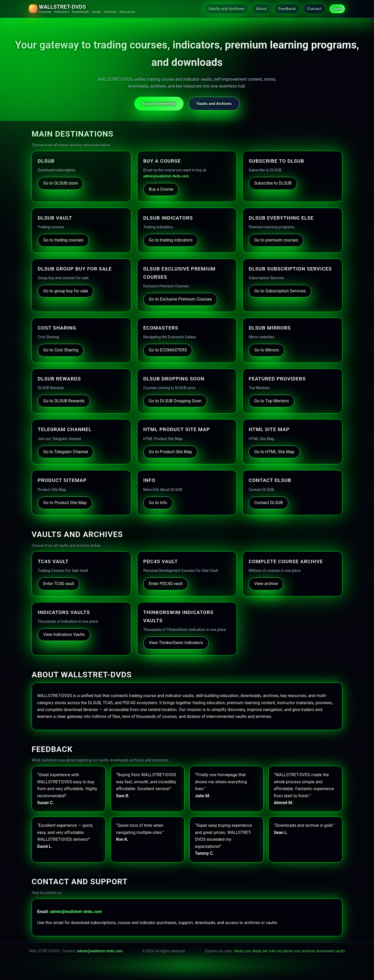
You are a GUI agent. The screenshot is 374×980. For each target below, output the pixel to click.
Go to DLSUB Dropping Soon (175, 401)
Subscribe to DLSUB (273, 184)
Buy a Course (161, 190)
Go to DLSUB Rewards (64, 401)
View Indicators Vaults (64, 635)
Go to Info (158, 503)
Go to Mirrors (267, 351)
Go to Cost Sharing (61, 351)
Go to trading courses (63, 241)
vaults (340, 951)
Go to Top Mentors (272, 401)
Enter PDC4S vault (166, 584)
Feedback (283, 9)
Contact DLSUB (269, 503)
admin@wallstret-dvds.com (166, 177)
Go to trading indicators (171, 241)
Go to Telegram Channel (66, 452)
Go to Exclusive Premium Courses (180, 300)
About (256, 9)
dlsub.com (243, 951)
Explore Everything (159, 104)
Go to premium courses (276, 241)
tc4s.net (275, 951)
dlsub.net (260, 951)
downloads (325, 951)
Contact (312, 9)
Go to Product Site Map (171, 452)
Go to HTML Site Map (274, 452)
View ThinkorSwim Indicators (176, 643)
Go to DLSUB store (60, 184)
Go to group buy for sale (66, 291)
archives (309, 951)
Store (337, 9)
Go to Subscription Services (280, 291)
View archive (266, 584)
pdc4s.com (292, 951)
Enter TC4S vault (59, 584)
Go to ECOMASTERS (168, 351)
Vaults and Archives (219, 9)
